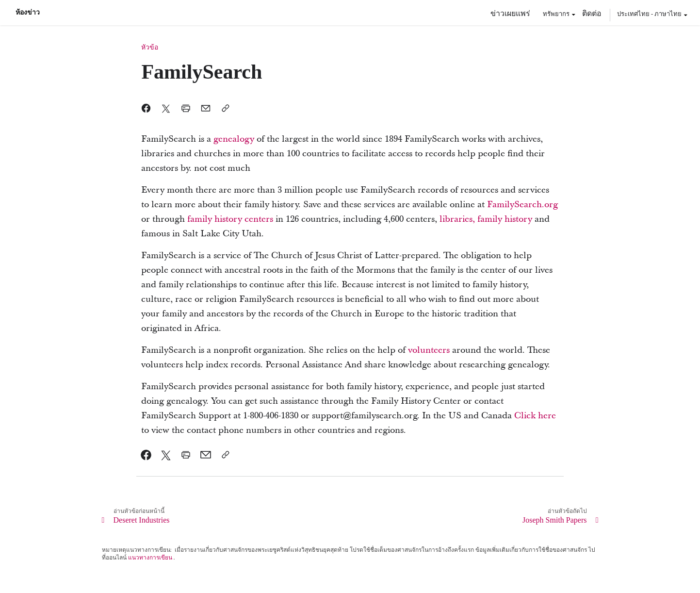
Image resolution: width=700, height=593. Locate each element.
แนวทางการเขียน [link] (150, 558)
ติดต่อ (592, 13)
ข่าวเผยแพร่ (510, 13)
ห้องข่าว (28, 13)
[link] (234, 139)
